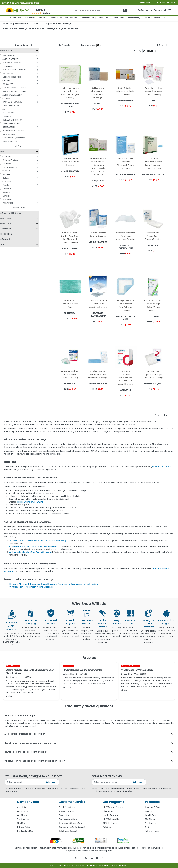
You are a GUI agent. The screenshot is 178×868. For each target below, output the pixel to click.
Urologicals (30, 18)
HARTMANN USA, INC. (17, 102)
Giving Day (108, 811)
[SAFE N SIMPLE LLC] (5, 141)
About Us (21, 807)
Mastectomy (134, 18)
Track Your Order (67, 807)
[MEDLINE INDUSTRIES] (5, 77)
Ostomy (43, 18)
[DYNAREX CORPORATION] (5, 70)
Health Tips (150, 815)
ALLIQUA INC (13, 113)
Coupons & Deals (153, 807)
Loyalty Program (111, 815)
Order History (65, 815)
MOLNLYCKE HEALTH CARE (20, 91)
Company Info (28, 802)
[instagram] (86, 858)
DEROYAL (12, 116)
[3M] (5, 109)
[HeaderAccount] (156, 10)
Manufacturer (11, 50)
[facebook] (79, 858)
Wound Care (15, 18)
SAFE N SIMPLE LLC (16, 141)
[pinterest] (105, 858)
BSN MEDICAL (14, 56)
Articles (149, 811)
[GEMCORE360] (5, 127)
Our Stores (22, 815)
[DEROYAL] (5, 116)
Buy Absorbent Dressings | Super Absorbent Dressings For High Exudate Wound (41, 28)
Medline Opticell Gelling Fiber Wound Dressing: (30, 552)
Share (9, 696)
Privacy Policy (24, 827)
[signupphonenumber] (112, 782)
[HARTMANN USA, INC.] (5, 102)
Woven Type (10, 224)
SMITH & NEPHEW (16, 59)
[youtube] (99, 858)
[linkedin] (92, 858)
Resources (153, 802)
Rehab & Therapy (152, 18)
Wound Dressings (13, 666)
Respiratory (56, 18)
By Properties (11, 239)
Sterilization (10, 229)
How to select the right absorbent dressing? (26, 752)
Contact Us (143, 10)
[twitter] (73, 858)
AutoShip (107, 827)
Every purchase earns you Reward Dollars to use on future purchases (166, 633)
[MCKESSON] (5, 73)
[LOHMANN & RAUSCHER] (5, 131)
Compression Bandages (131, 666)
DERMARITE (13, 66)
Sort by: (138, 51)
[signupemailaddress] (24, 782)
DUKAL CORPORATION (18, 120)
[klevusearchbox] (125, 10)
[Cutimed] (5, 157)
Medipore (12, 189)
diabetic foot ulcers (161, 467)
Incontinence (118, 18)
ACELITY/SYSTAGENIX (17, 95)
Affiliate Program (111, 823)
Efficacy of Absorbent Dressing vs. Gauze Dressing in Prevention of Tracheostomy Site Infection (53, 584)
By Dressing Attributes (15, 213)
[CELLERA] (5, 80)
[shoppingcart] (169, 10)
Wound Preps (69, 666)
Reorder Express (66, 811)
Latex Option (11, 234)
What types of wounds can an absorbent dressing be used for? (35, 761)
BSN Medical (166, 568)
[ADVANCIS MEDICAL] (5, 63)
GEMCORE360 (14, 127)
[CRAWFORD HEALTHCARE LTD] (5, 88)
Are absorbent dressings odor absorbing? (25, 734)
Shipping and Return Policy (71, 823)
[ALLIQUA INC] (5, 113)
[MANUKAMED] (5, 134)
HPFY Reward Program (113, 807)
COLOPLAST (13, 98)
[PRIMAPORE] (5, 203)
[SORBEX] (5, 171)
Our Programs (113, 802)
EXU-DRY (12, 164)
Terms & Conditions (68, 819)
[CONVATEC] (5, 84)
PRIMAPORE (13, 203)
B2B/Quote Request (68, 831)
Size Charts (150, 823)
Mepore (11, 192)
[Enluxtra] (5, 185)
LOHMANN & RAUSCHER (18, 131)
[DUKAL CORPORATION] (5, 120)
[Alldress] (5, 174)
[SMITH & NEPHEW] (5, 59)
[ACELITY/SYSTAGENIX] (5, 95)
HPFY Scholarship (111, 819)
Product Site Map (25, 831)
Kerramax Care (15, 167)
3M (9, 109)
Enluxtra (11, 185)
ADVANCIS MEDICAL (17, 63)
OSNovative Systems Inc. (19, 138)
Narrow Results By (24, 45)
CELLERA (11, 81)
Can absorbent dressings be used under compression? (31, 743)
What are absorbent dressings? (20, 716)
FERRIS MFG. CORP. (16, 123)
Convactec (10, 571)
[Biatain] (5, 178)
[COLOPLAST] (5, 98)
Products (64, 45)
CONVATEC (13, 84)
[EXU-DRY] (5, 164)
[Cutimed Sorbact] (5, 160)
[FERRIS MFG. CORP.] (5, 123)
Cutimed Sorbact (16, 160)
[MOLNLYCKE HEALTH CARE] (5, 91)
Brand (7, 152)
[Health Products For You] (17, 10)
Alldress (11, 175)
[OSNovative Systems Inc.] (5, 138)
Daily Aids (104, 18)
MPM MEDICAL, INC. (16, 106)
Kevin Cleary (12, 677)
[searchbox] (100, 10)
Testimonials (23, 819)
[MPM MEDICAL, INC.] (5, 106)
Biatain (11, 178)
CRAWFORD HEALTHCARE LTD (21, 88)
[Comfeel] (5, 182)
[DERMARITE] (5, 66)
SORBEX (11, 171)
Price (7, 245)
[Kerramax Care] (5, 167)
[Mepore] (5, 192)
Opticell (11, 196)
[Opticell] (5, 196)
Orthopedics (71, 18)
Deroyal (156, 568)
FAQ (147, 827)
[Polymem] (5, 200)
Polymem (12, 200)
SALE (166, 18)
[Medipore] (5, 189)
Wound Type (11, 219)
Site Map (21, 823)
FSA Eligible (150, 819)
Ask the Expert (152, 831)
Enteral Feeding (88, 18)
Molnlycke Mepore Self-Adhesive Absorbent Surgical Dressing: (38, 541)
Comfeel (12, 182)
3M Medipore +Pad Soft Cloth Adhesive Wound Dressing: (35, 546)
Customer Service (72, 802)
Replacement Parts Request (72, 827)
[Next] (170, 45)
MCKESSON (13, 73)
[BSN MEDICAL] (5, 55)
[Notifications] (165, 10)
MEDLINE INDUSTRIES (17, 77)
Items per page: (88, 45)
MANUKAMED (14, 134)
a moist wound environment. (30, 502)
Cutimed (12, 157)
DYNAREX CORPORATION (19, 70)
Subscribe (51, 782)
